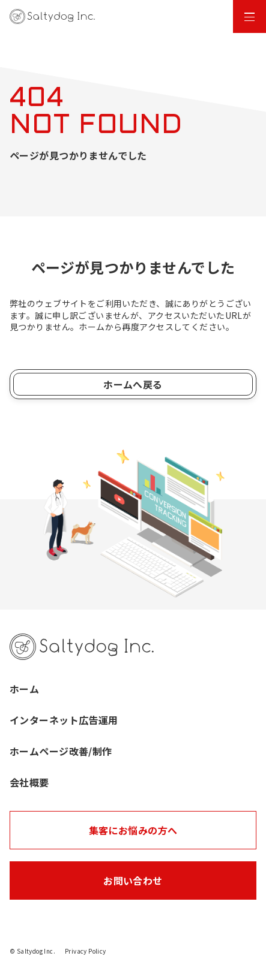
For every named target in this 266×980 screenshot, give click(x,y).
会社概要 (29, 782)
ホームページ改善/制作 (61, 751)
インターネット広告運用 (64, 720)
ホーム (24, 689)
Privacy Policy (86, 951)
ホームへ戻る (133, 384)
